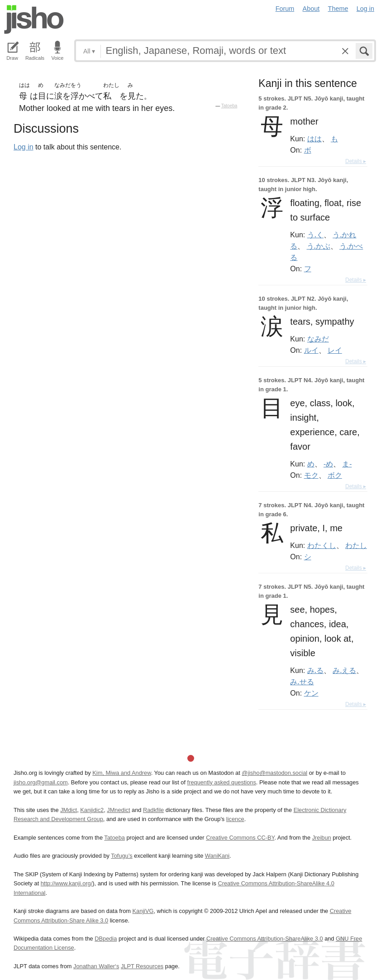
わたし (356, 545)
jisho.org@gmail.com (41, 782)
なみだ (318, 339)
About (311, 9)
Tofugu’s (121, 856)
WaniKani (217, 856)
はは (314, 139)
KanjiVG (143, 911)
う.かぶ (319, 246)
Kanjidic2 (92, 810)
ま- (347, 464)
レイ (335, 350)
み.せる (302, 682)
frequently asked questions (222, 782)
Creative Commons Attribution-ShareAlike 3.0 (264, 939)
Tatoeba (229, 106)
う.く (315, 235)
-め (328, 464)
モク (311, 475)
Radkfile (153, 810)
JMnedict (118, 810)
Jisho (34, 19)
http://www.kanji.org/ (67, 883)
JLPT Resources (142, 966)
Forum (285, 9)
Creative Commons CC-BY (240, 838)
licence (235, 819)
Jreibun (322, 838)
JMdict (69, 810)
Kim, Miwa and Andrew (121, 773)
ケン (311, 693)
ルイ (311, 350)
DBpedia (106, 939)
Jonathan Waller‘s (96, 966)
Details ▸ (356, 161)
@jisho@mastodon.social (274, 773)
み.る (315, 670)
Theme (338, 9)
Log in (365, 9)
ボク (335, 475)
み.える (344, 670)
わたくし (322, 545)
